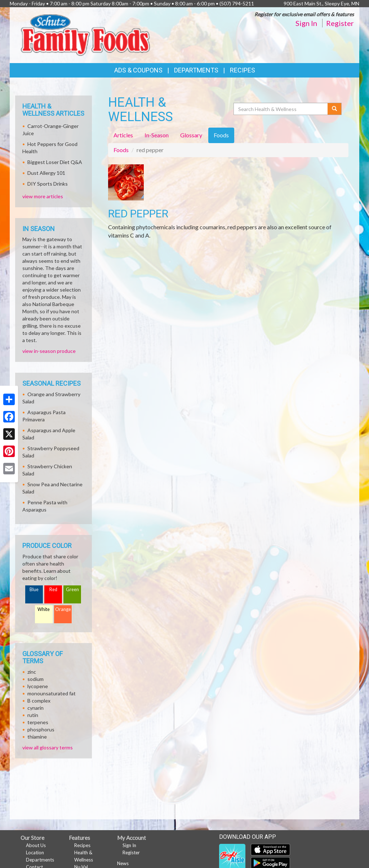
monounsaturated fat (52, 693)
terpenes (38, 722)
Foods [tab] (221, 135)
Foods (121, 150)
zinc (32, 672)
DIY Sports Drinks (48, 184)
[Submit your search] (335, 109)
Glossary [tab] (191, 135)
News (123, 863)
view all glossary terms (48, 747)
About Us (36, 845)
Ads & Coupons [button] (138, 70)
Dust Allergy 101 (46, 173)
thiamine (37, 737)
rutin (33, 715)
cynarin (35, 708)
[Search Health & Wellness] (281, 109)
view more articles (43, 196)
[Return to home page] (85, 34)
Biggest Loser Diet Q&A (55, 162)
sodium (35, 679)
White (44, 609)
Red (53, 590)
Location (35, 852)
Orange (63, 609)
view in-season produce (49, 351)
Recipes (243, 70)
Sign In (306, 23)
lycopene (38, 686)
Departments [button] (196, 70)
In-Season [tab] (157, 135)
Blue (34, 590)
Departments (40, 860)
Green (72, 590)
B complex (39, 701)
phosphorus (41, 729)
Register (340, 23)
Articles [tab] (123, 135)
